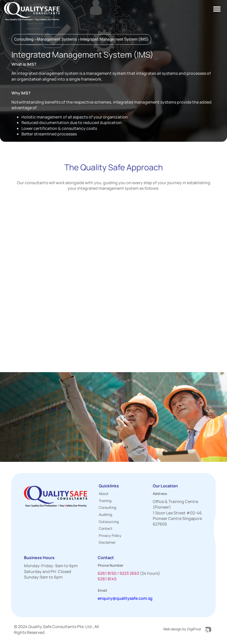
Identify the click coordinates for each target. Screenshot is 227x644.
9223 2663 (129, 573)
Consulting (24, 39)
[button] (217, 9)
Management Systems (57, 39)
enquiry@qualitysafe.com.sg (125, 598)
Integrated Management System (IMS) (114, 39)
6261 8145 (107, 579)
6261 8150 (107, 573)
